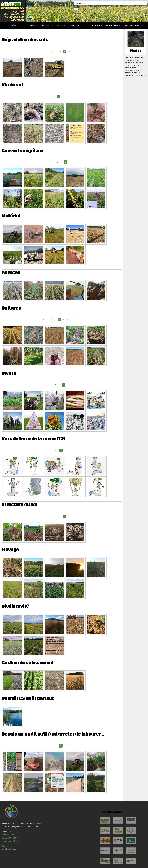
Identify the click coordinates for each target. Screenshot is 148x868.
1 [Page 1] (56, 52)
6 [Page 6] (68, 320)
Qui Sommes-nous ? (134, 25)
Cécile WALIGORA (10, 838)
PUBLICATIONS (78, 25)
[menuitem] (5, 25)
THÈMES (14, 25)
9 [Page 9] (78, 162)
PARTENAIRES (113, 25)
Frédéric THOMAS (10, 835)
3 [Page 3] (67, 97)
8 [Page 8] (74, 162)
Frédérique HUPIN (10, 841)
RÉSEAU (96, 25)
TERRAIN (46, 25)
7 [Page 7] (70, 162)
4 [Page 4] (58, 162)
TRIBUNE (61, 25)
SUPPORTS (30, 25)
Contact (5, 846)
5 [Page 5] (62, 162)
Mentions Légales (10, 849)
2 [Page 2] (60, 52)
